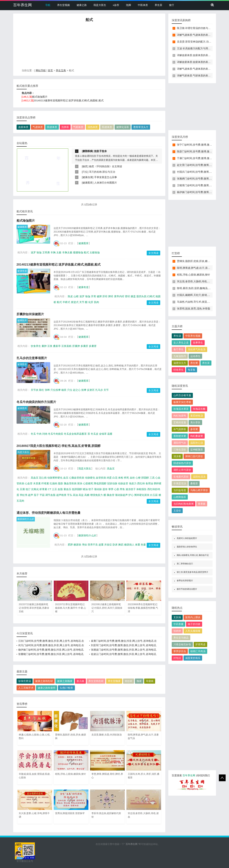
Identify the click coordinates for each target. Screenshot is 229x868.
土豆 (54, 489)
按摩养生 (198, 343)
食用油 (149, 483)
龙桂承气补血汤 (197, 349)
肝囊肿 (76, 346)
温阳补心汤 (197, 443)
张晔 (47, 390)
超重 (101, 545)
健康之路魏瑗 (65, 681)
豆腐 (22, 489)
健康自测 (88, 177)
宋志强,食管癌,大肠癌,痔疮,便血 (195, 281)
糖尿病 (77, 545)
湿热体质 (93, 127)
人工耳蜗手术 (26, 688)
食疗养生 (178, 349)
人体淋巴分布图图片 (106, 183)
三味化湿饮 (180, 450)
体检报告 (141, 489)
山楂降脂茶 (180, 497)
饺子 (91, 489)
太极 (59, 252)
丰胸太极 (67, 252)
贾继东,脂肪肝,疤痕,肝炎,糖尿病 (195, 261)
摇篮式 (75, 302)
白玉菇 (154, 495)
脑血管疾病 (70, 483)
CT (50, 489)
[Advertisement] (89, 46)
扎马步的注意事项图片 (32, 358)
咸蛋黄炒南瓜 (193, 658)
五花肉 (20, 501)
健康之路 (82, 5)
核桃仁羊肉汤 (198, 651)
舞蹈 (121, 545)
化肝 (91, 302)
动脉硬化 (90, 478)
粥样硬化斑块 (142, 495)
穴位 (85, 172)
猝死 (126, 478)
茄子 (36, 495)
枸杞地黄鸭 (180, 416)
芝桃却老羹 (180, 422)
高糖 (87, 495)
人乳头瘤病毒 (193, 631)
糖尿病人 (129, 545)
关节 (82, 302)
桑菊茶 (194, 483)
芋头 (70, 495)
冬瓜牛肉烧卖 (56, 434)
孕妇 (85, 545)
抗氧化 (35, 489)
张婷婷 (177, 631)
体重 (138, 545)
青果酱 (202, 504)
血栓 (132, 478)
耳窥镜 (150, 681)
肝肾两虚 (200, 644)
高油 (75, 495)
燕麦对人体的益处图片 (187, 538)
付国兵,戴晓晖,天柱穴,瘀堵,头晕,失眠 (198, 295)
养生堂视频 (63, 5)
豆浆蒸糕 (66, 346)
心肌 (117, 489)
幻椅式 (151, 296)
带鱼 (122, 489)
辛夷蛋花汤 (180, 483)
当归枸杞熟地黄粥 (184, 504)
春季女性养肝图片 (185, 581)
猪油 (85, 489)
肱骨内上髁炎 (193, 617)
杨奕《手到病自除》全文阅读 (106, 166)
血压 (66, 478)
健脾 (99, 296)
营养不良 (93, 545)
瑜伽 (39, 252)
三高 (152, 478)
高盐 (81, 495)
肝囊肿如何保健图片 (30, 314)
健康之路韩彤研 (44, 681)
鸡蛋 (109, 478)
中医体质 (143, 5)
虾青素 (43, 489)
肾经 (127, 296)
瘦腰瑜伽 (78, 252)
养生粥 (194, 363)
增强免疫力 (96, 495)
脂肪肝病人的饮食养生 (187, 547)
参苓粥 (194, 429)
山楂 (76, 296)
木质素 (37, 483)
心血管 (29, 483)
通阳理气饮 (180, 443)
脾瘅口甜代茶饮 (194, 456)
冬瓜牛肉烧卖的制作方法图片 (36, 402)
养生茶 (158, 5)
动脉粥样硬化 (55, 478)
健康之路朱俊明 (47, 688)
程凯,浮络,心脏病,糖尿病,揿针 (194, 275)
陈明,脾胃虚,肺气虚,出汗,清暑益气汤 (197, 268)
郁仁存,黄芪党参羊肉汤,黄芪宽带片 (193, 572)
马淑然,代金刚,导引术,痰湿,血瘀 (195, 302)
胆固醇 (145, 478)
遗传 (105, 489)
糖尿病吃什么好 (26, 519)
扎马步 (99, 390)
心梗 (138, 478)
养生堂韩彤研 (96, 681)
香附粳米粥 (180, 436)
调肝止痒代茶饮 (182, 470)
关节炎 (35, 390)
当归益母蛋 (180, 490)
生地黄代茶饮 (181, 477)
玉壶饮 (177, 511)
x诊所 (116, 5)
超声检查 (61, 495)
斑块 (80, 483)
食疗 (172, 5)
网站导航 (41, 70)
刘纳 (45, 434)
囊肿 (44, 346)
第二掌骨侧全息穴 (185, 564)
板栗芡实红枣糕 (182, 402)
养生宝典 (61, 70)
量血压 (67, 489)
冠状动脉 (112, 483)
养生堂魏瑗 (114, 681)
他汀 (28, 489)
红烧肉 (53, 483)
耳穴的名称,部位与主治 (102, 172)
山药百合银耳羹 (182, 395)
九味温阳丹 (180, 356)
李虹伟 (24, 495)
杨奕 (85, 166)
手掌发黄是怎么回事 (106, 177)
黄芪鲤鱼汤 (197, 416)
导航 (48, 5)
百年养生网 (22, 5)
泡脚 (128, 5)
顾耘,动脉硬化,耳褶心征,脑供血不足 (193, 555)
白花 (115, 478)
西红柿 (141, 483)
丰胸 (53, 252)
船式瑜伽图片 (40, 97)
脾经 (111, 296)
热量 (143, 545)
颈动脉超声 (121, 495)
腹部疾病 (88, 151)
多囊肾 (93, 346)
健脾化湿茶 (123, 127)
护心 (131, 495)
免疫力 (133, 483)
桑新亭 (57, 346)
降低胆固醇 (100, 483)
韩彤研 (129, 681)
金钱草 (103, 434)
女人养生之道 (181, 343)
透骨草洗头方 (141, 127)
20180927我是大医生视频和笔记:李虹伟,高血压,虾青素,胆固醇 (59, 446)
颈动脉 (98, 489)
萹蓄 (110, 434)
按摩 (84, 390)
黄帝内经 (119, 296)
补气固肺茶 (180, 429)
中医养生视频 (193, 336)
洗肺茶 (65, 127)
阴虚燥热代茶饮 (182, 463)
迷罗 (33, 252)
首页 (50, 70)
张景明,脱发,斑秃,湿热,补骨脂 (194, 309)
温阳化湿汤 (199, 477)
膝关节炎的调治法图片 (187, 589)
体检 (121, 478)
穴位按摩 (56, 390)
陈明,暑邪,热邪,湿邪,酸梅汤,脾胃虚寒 (198, 288)
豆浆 (50, 346)
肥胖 (70, 545)
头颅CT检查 (66, 688)
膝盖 (133, 296)
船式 (86, 252)
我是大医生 (100, 5)
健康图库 (88, 183)
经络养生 (178, 370)
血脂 (60, 489)
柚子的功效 (194, 624)
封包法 (177, 658)
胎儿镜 (80, 681)
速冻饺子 (131, 489)
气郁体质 (78, 127)
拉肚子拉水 (100, 151)
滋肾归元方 (180, 363)
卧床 (115, 545)
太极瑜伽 (95, 252)
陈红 (42, 390)
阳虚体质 (107, 127)
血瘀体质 (23, 127)
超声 (31, 495)
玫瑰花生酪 (199, 409)
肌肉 (97, 302)
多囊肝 (84, 346)
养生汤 (177, 336)
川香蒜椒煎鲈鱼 (182, 644)
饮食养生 (36, 346)
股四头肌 (141, 296)
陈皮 (70, 296)
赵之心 (77, 390)
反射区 (91, 390)
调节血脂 (50, 495)
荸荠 (111, 489)
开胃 (93, 296)
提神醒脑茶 (197, 450)
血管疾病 (101, 478)
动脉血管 (123, 483)
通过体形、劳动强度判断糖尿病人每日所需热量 (49, 513)
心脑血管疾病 (77, 478)
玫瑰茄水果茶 (181, 409)
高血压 (111, 468)
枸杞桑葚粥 (197, 436)
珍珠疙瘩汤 (25, 681)
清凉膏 (177, 456)
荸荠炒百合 (180, 651)
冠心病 (43, 478)
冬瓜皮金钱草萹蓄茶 (75, 434)
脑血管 (111, 495)
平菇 (42, 495)
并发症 (108, 545)
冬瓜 (33, 434)
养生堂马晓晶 (181, 638)
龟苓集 (192, 370)
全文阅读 (153, 253)
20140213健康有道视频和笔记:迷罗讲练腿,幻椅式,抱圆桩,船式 (69, 100)
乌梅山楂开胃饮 (199, 490)
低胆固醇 (77, 489)
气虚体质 (38, 127)
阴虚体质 (52, 127)
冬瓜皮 (95, 434)
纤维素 (45, 483)
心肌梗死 (88, 483)
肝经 (105, 296)
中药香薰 (178, 624)
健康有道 (22, 271)
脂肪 (61, 483)
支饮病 (177, 617)
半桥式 (66, 302)
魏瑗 (139, 681)
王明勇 (46, 252)
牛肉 (39, 434)
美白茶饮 (195, 422)
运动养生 (195, 356)
